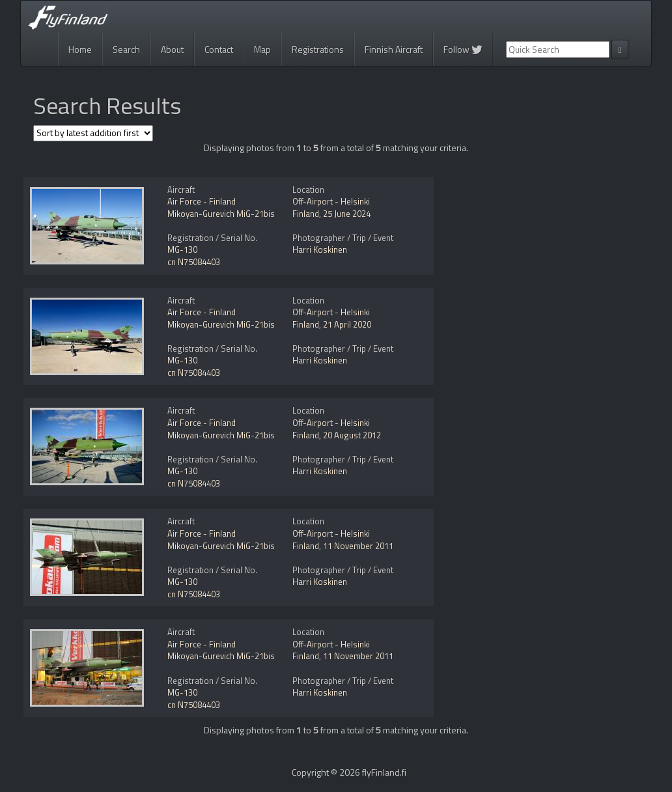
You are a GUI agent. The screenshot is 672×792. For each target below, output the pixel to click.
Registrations (318, 49)
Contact (219, 49)
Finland (306, 214)
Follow (463, 49)
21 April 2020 (347, 324)
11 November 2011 (358, 546)
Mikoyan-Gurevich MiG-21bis (221, 214)
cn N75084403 (194, 262)
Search (126, 49)
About (172, 49)
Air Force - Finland (202, 201)
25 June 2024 (347, 214)
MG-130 (182, 249)
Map (262, 49)
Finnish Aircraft (394, 49)
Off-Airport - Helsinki (331, 201)
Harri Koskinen (320, 249)
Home (80, 49)
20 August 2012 (352, 435)
